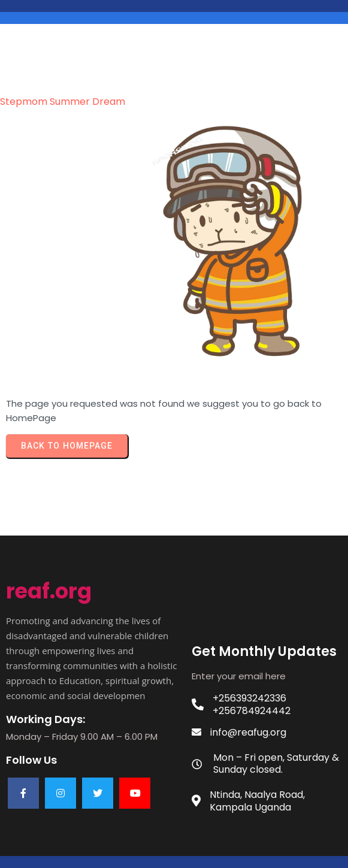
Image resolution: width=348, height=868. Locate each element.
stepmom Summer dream (63, 102)
